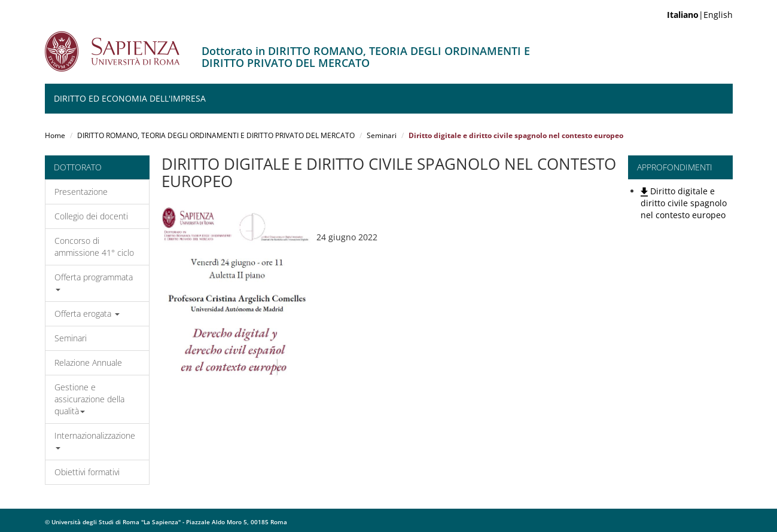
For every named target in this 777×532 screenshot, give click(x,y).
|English (700, 15)
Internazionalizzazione (95, 440)
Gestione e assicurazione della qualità (89, 399)
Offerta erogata (87, 314)
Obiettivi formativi (87, 472)
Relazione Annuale (88, 363)
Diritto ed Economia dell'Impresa (130, 98)
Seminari (382, 135)
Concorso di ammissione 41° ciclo (94, 247)
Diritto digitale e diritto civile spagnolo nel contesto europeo (684, 203)
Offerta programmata (94, 281)
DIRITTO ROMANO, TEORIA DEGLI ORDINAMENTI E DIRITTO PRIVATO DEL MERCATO (216, 135)
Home (55, 135)
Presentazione (81, 192)
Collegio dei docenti (91, 216)
